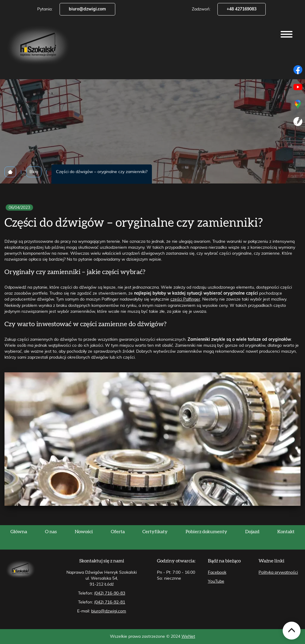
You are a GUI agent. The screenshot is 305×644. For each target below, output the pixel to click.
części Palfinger (185, 299)
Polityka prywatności (278, 573)
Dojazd (252, 532)
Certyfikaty (155, 532)
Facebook (217, 573)
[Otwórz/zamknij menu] (287, 34)
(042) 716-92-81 (110, 602)
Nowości (84, 532)
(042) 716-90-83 (110, 593)
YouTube (216, 581)
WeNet (188, 637)
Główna (19, 532)
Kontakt (286, 532)
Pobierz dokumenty (206, 532)
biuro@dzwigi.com (87, 9)
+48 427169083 (242, 9)
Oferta (118, 532)
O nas (51, 532)
